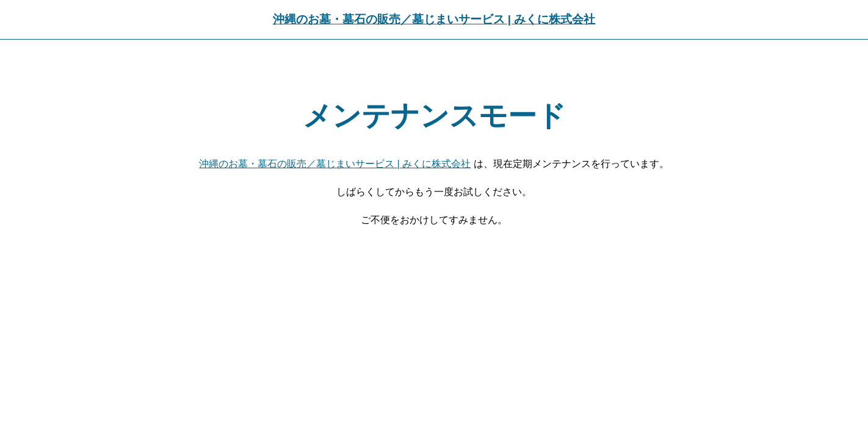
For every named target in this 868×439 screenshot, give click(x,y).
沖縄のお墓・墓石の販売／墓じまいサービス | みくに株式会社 (434, 19)
